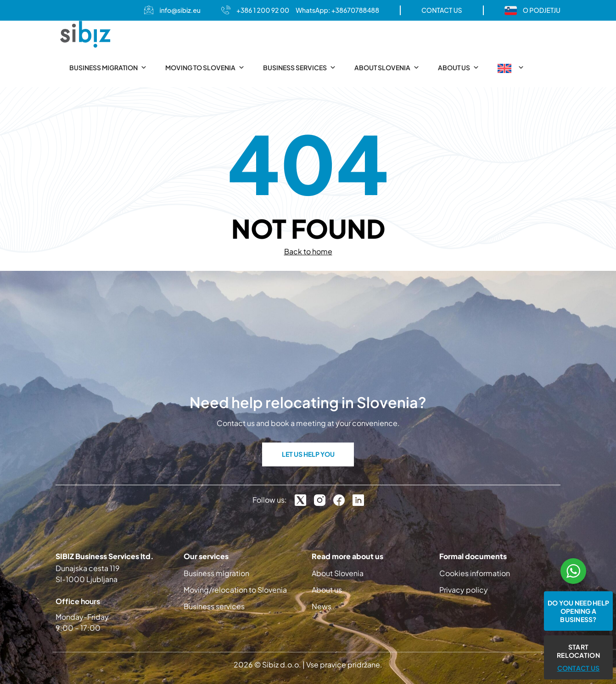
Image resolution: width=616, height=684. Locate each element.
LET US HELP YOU (308, 454)
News (322, 606)
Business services (300, 67)
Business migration (108, 67)
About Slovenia (387, 67)
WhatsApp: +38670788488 (337, 10)
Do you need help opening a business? (578, 611)
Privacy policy (464, 590)
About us (459, 67)
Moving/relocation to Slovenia (235, 590)
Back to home (308, 251)
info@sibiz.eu (180, 10)
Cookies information (475, 573)
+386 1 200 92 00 (263, 10)
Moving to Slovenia (205, 67)
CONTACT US (442, 10)
